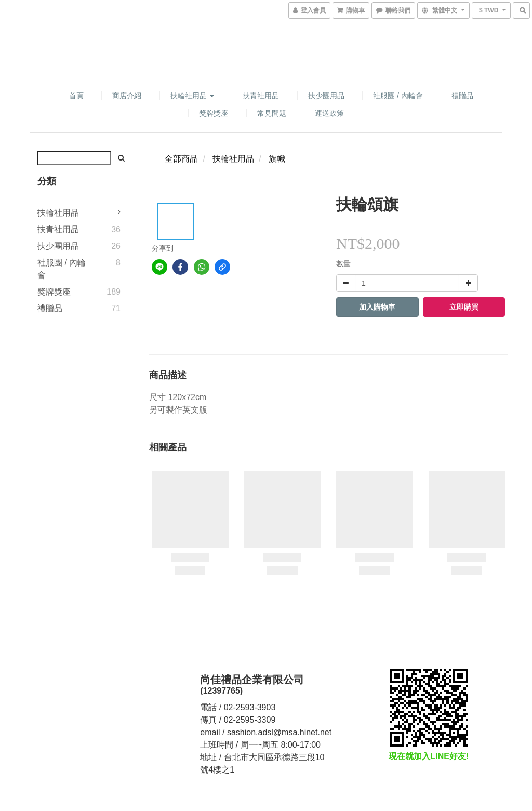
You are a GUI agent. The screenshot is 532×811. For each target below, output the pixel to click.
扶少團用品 (326, 96)
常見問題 (272, 113)
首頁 (76, 96)
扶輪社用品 (192, 96)
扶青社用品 (261, 96)
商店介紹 (127, 96)
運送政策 (329, 113)
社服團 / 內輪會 (398, 96)
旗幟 (277, 159)
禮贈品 (462, 96)
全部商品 (181, 159)
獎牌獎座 (214, 113)
